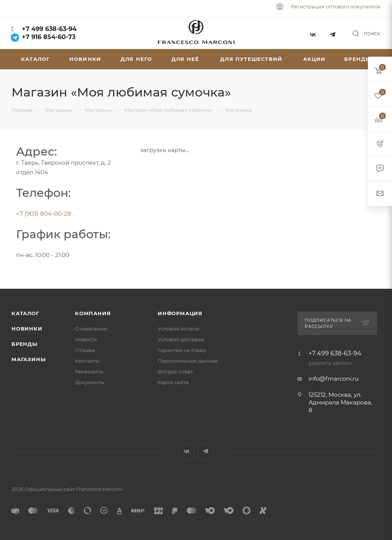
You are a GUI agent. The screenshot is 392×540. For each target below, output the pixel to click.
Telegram (333, 34)
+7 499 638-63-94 (48, 29)
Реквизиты (89, 371)
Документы (90, 382)
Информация (180, 313)
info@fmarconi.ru (334, 379)
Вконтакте (313, 34)
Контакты (87, 361)
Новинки (27, 329)
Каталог (25, 313)
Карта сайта (173, 382)
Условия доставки (181, 339)
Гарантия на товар (182, 350)
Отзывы (85, 350)
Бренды (24, 344)
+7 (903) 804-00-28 (44, 214)
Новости (86, 339)
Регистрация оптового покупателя (336, 7)
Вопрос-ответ (175, 371)
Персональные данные (188, 361)
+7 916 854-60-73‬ (43, 37)
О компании (91, 329)
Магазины (29, 359)
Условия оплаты (178, 329)
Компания (93, 313)
